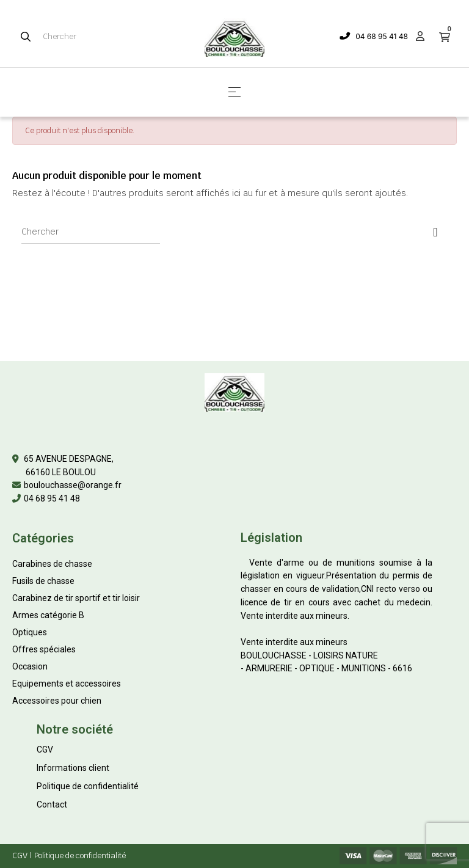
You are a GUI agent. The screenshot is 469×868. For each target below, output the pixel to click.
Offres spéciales (44, 649)
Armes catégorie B (48, 615)
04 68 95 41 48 (382, 36)
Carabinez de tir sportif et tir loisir (76, 598)
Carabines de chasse (52, 564)
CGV (45, 749)
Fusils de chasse (43, 581)
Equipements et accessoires (67, 684)
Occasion (30, 666)
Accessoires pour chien (57, 701)
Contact (52, 804)
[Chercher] (91, 232)
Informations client (73, 768)
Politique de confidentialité (88, 786)
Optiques (30, 632)
